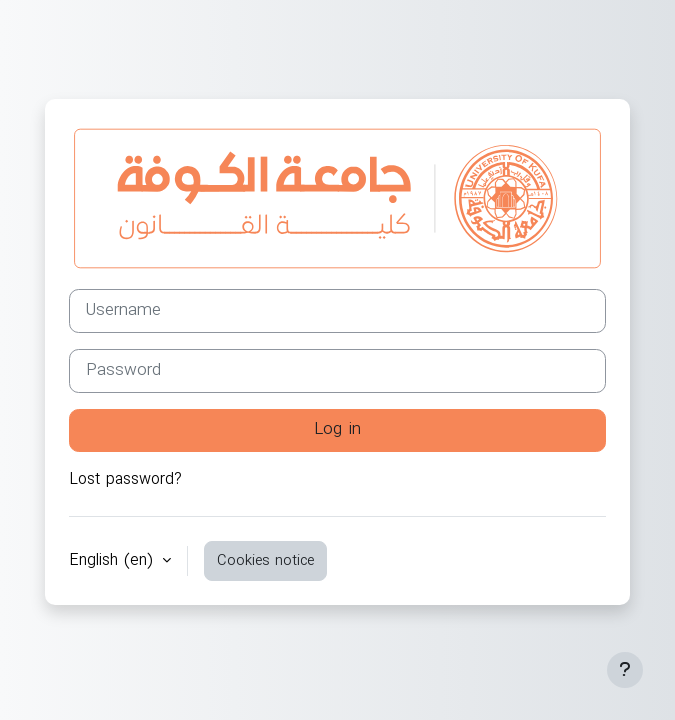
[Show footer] (625, 670)
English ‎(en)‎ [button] (113, 561)
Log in (337, 430)
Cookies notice (265, 561)
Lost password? (125, 480)
